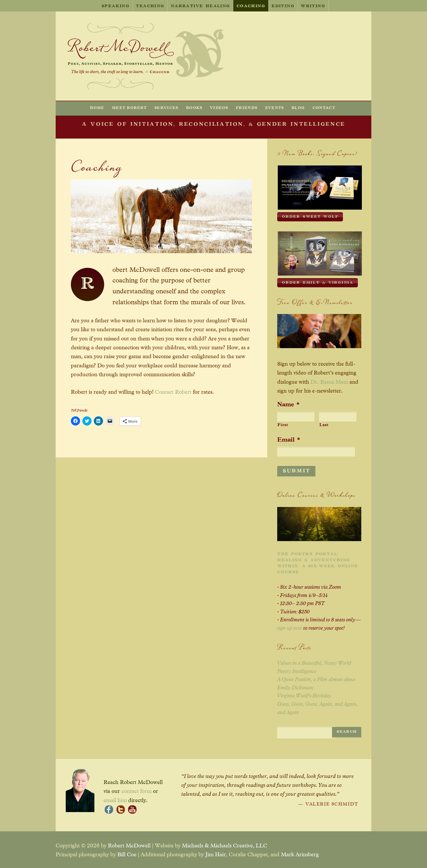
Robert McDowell (129, 844)
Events (275, 108)
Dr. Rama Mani (329, 381)
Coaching (251, 6)
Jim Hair (216, 853)
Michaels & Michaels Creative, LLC (225, 844)
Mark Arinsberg (300, 853)
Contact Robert (173, 392)
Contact (324, 108)
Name (288, 403)
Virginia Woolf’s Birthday (304, 694)
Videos (219, 108)
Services (166, 108)
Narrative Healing (200, 6)
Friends (247, 108)
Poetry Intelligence (297, 670)
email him (115, 799)
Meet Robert (129, 108)
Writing (313, 6)
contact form (136, 790)
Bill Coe (127, 853)
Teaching (150, 6)
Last (324, 424)
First (283, 424)
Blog (298, 108)
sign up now (290, 627)
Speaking (116, 6)
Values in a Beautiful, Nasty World (314, 662)
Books (194, 108)
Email (289, 438)
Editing (283, 6)
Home (97, 108)
